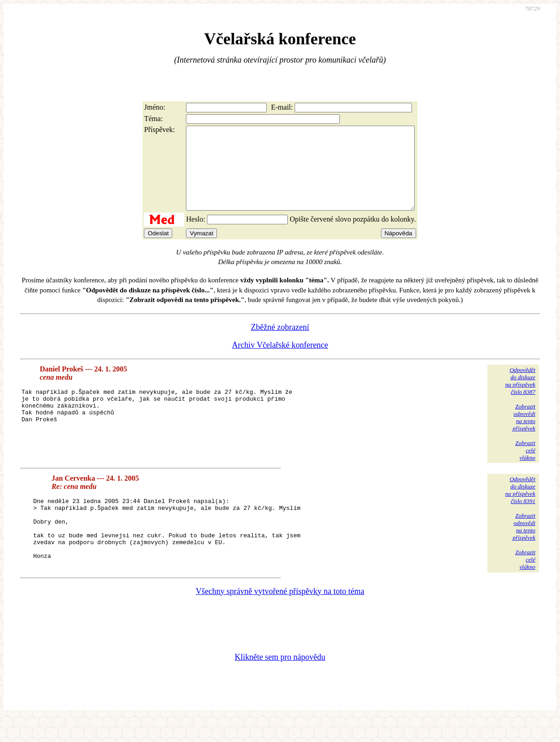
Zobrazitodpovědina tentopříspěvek (524, 434)
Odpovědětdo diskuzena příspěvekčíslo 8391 (520, 506)
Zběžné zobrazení (280, 344)
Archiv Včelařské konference (280, 361)
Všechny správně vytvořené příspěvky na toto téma (280, 615)
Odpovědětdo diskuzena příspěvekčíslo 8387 (520, 397)
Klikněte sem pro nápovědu (280, 681)
